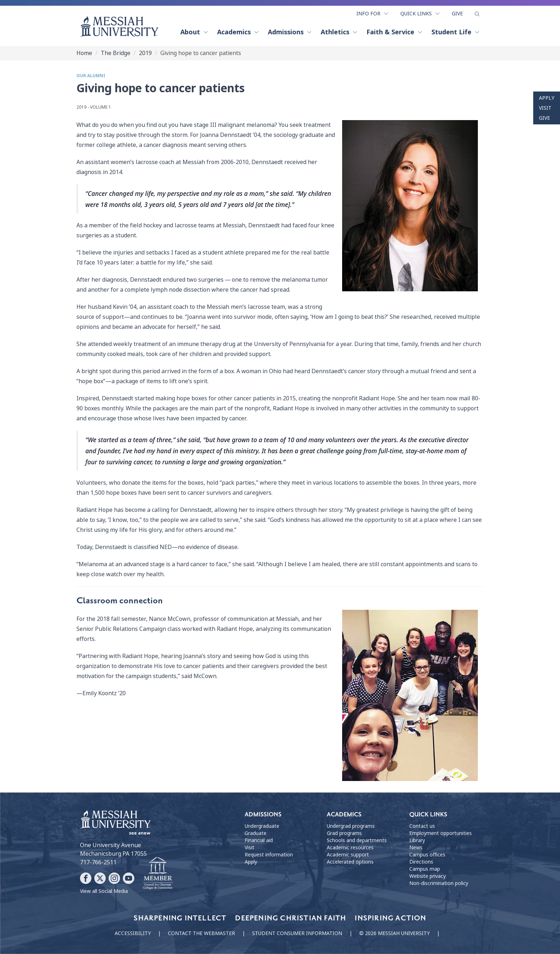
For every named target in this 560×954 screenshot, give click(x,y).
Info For (373, 14)
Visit (545, 108)
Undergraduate (262, 826)
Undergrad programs (351, 826)
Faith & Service (395, 32)
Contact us (422, 826)
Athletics (339, 32)
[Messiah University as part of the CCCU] (158, 874)
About (194, 32)
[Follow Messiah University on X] (100, 878)
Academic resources (350, 847)
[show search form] (477, 14)
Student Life (456, 32)
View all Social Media (104, 891)
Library (417, 840)
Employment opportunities (441, 833)
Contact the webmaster (201, 933)
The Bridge (116, 53)
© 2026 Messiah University (394, 933)
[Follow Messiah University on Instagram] (114, 878)
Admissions (290, 32)
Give (457, 14)
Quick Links (420, 14)
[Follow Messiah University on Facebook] (86, 878)
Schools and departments (357, 840)
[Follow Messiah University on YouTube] (129, 878)
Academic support (348, 855)
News (416, 847)
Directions (421, 862)
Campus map (425, 869)
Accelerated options (350, 862)
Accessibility (133, 933)
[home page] (119, 26)
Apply (547, 98)
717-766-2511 (98, 862)
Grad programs (344, 833)
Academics (238, 32)
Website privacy (427, 876)
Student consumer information (297, 933)
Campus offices (427, 855)
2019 (145, 53)
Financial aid (259, 840)
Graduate (256, 833)
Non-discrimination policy (439, 883)
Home (84, 53)
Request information (269, 855)
